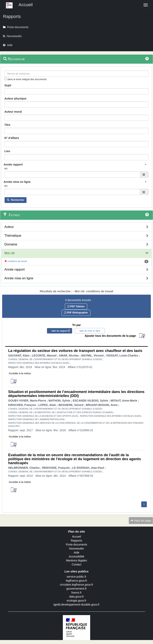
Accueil (76, 537)
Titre (7, 125)
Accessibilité (76, 556)
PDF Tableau (76, 306)
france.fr (76, 593)
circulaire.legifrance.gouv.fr (76, 585)
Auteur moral (13, 112)
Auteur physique (15, 98)
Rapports (76, 541)
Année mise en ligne (19, 278)
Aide (76, 552)
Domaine (11, 244)
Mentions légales (76, 560)
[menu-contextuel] (6, 79)
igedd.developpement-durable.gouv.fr (76, 605)
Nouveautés (76, 548)
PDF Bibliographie (76, 313)
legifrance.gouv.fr (76, 581)
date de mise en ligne (90, 331)
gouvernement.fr (77, 589)
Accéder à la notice (20, 373)
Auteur (9, 227)
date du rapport (60, 331)
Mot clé (10, 253)
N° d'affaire (12, 138)
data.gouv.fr (76, 597)
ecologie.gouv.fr (77, 601)
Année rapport (14, 269)
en (6, 168)
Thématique (13, 236)
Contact (76, 564)
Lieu (7, 151)
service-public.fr (76, 577)
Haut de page (141, 521)
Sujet (8, 85)
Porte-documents (76, 545)
